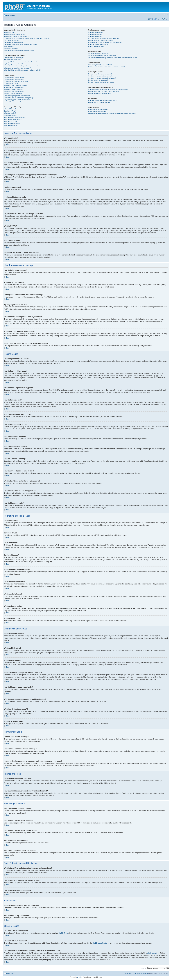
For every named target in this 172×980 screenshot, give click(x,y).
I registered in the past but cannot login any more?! (21, 44)
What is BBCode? (10, 109)
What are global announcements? (15, 117)
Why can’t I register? (11, 49)
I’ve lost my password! (11, 40)
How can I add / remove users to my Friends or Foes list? (106, 67)
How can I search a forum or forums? (100, 74)
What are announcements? (13, 119)
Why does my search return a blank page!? (102, 78)
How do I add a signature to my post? (16, 81)
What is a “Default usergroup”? (98, 44)
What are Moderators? (95, 34)
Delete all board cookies (140, 973)
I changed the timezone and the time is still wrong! (20, 62)
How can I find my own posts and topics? (101, 82)
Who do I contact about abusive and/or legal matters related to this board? (112, 114)
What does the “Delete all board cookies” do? (19, 51)
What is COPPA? (10, 46)
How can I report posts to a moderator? (17, 96)
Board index (11, 15)
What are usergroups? (95, 36)
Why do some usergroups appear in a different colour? (105, 42)
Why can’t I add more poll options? (15, 85)
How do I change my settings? (14, 58)
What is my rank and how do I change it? (17, 68)
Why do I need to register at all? (14, 34)
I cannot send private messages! (98, 54)
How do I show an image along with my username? (21, 66)
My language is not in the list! (14, 64)
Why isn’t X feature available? (97, 112)
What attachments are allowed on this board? (102, 100)
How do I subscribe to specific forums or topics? (103, 91)
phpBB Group (63, 933)
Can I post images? (10, 115)
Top (7, 145)
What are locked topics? (12, 123)
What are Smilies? (10, 113)
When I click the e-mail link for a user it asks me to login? (23, 70)
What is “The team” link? (96, 46)
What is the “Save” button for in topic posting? (19, 98)
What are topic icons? (11, 125)
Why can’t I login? (10, 32)
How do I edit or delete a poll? (14, 87)
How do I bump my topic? (12, 102)
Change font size (166, 15)
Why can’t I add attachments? (14, 92)
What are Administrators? (96, 32)
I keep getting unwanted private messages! (102, 56)
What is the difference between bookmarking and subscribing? (108, 89)
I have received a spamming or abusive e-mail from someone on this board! (112, 58)
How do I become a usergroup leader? (100, 40)
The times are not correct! (12, 60)
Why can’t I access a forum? (13, 89)
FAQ (151, 19)
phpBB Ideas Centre (100, 943)
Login (166, 19)
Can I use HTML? (10, 111)
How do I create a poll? (12, 83)
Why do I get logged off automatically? (17, 36)
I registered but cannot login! (13, 42)
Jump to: (144, 968)
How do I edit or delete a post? (14, 79)
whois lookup (152, 953)
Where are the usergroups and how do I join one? (104, 38)
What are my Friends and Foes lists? (100, 65)
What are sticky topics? (12, 121)
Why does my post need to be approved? (18, 100)
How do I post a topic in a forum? (15, 77)
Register (159, 19)
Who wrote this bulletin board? (98, 110)
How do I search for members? (98, 80)
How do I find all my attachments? (99, 102)
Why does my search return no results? (100, 76)
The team (127, 973)
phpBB (79, 977)
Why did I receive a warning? (14, 94)
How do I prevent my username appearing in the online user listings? (26, 38)
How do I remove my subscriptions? (99, 93)
